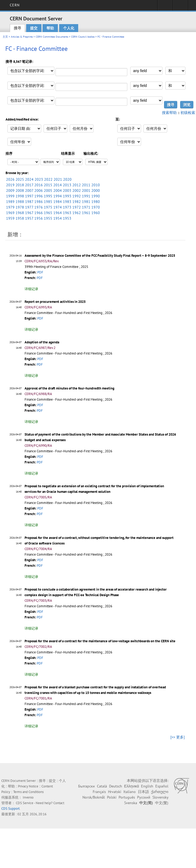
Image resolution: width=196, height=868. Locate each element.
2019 (10, 185)
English (147, 786)
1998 (20, 196)
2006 (39, 191)
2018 (20, 185)
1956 (39, 218)
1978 (20, 207)
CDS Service (25, 803)
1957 (29, 218)
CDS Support (10, 809)
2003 (67, 191)
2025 (20, 179)
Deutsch (116, 786)
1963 (67, 213)
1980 (96, 202)
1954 (58, 218)
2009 (10, 191)
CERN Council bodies (83, 37)
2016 (39, 185)
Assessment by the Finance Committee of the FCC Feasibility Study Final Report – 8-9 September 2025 (100, 256)
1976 (39, 207)
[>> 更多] (178, 737)
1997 (29, 196)
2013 (67, 185)
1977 (29, 207)
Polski (112, 797)
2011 (86, 185)
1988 (20, 202)
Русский (144, 797)
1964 (58, 213)
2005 (48, 191)
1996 (39, 196)
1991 (86, 196)
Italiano (130, 792)
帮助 (50, 28)
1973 (67, 207)
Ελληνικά (132, 786)
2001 (86, 191)
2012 (77, 185)
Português (127, 797)
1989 (10, 202)
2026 (10, 179)
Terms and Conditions (28, 792)
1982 (77, 202)
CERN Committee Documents (52, 37)
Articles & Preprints (22, 37)
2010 (96, 185)
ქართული (160, 792)
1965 (48, 213)
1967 (29, 213)
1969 (10, 213)
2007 (29, 191)
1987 (29, 202)
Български (87, 786)
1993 (67, 196)
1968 (20, 213)
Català (102, 786)
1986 (39, 202)
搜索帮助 (169, 113)
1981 (86, 202)
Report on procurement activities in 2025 (55, 302)
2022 (48, 179)
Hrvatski (115, 792)
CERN (15, 5)
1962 (77, 213)
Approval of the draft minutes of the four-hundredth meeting (69, 388)
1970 (96, 207)
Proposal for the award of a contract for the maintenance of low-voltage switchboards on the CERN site (100, 641)
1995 (48, 196)
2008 (20, 191)
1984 (58, 202)
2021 (58, 179)
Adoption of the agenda (42, 342)
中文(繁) (162, 803)
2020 (67, 179)
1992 (77, 196)
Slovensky (160, 797)
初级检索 (188, 113)
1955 (48, 218)
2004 (58, 191)
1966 (39, 213)
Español (162, 786)
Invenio (28, 797)
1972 (77, 207)
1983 (67, 202)
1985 (48, 202)
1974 (58, 207)
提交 (34, 28)
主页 (5, 37)
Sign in (165, 7)
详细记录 (31, 289)
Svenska (131, 803)
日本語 (143, 792)
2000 (96, 191)
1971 (86, 207)
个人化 (69, 28)
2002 (77, 191)
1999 (10, 196)
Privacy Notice (28, 786)
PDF (40, 272)
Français (99, 792)
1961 (86, 213)
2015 (48, 185)
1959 (10, 218)
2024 (29, 179)
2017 (29, 185)
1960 (96, 213)
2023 (39, 179)
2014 (58, 185)
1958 (20, 218)
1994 (58, 196)
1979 (10, 207)
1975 (48, 207)
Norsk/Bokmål (94, 797)
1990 (96, 196)
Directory (181, 7)
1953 (67, 218)
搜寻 (17, 28)
